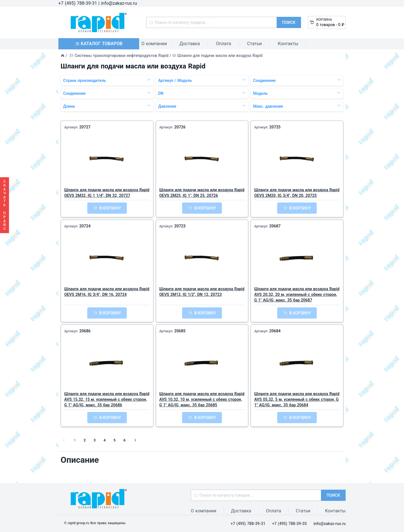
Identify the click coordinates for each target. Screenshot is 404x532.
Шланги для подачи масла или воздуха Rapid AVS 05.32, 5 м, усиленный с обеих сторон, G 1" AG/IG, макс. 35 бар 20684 (297, 399)
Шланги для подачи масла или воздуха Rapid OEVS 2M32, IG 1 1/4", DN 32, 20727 (107, 193)
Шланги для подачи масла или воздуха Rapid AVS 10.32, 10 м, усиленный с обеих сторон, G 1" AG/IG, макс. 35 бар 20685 (202, 399)
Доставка (190, 44)
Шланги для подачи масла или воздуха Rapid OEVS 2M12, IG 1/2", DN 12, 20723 (202, 292)
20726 (180, 127)
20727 (85, 127)
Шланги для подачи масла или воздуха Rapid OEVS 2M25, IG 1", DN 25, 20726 (202, 193)
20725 (275, 127)
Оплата (223, 44)
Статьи (254, 44)
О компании (154, 44)
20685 (180, 331)
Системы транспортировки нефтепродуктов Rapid (121, 56)
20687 (275, 226)
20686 (85, 331)
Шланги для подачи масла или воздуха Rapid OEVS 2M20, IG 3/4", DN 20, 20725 (297, 193)
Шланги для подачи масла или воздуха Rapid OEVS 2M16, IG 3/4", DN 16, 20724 (107, 292)
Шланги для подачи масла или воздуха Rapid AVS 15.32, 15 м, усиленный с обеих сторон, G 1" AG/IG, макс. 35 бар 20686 (107, 399)
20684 (275, 331)
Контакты (288, 44)
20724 (85, 226)
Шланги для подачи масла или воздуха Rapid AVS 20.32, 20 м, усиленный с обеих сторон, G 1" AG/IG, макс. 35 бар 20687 (297, 294)
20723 (180, 226)
